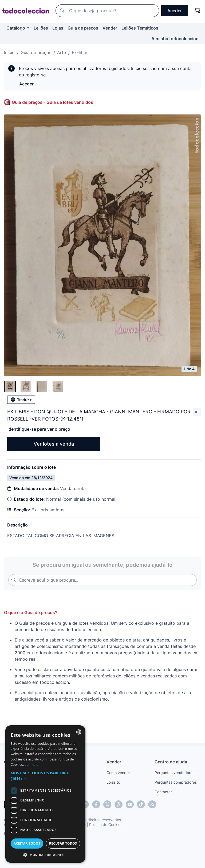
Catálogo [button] (16, 28)
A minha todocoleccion (175, 39)
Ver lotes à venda (54, 444)
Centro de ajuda (171, 762)
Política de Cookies (106, 824)
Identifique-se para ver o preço (39, 429)
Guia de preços (83, 28)
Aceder (26, 84)
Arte (62, 52)
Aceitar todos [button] (27, 843)
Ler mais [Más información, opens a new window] (31, 765)
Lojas (58, 28)
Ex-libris (80, 52)
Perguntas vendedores (174, 773)
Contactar (163, 792)
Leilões (41, 28)
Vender (110, 28)
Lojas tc (113, 782)
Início (9, 52)
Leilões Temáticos (140, 28)
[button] (45, 776)
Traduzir (21, 400)
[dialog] (45, 794)
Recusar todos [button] (63, 843)
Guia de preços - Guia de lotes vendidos (52, 102)
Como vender (118, 773)
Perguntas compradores (176, 782)
